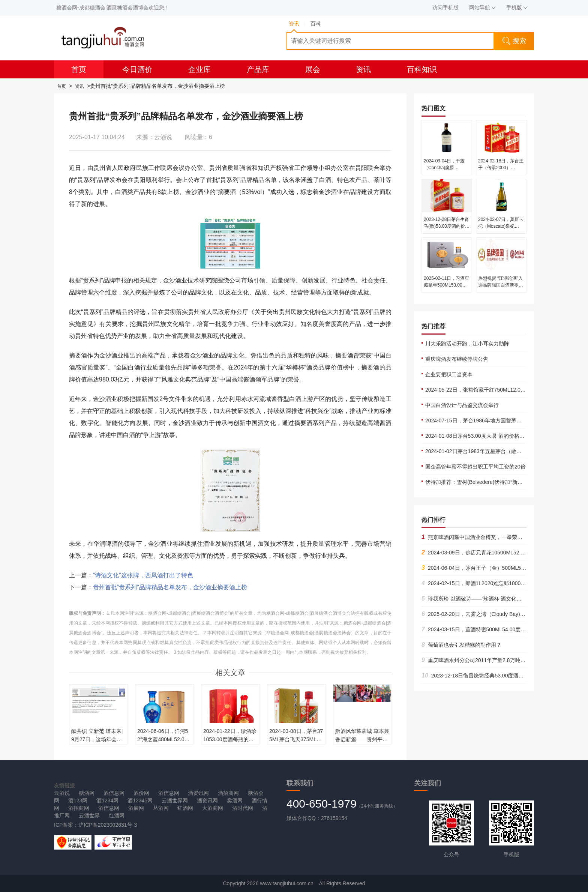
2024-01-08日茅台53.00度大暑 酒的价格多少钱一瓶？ (488, 436)
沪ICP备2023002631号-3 (108, 825)
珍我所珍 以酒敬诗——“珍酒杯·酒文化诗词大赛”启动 (486, 599)
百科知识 (422, 69)
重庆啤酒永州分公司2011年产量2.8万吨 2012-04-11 (485, 660)
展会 (313, 69)
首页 (79, 69)
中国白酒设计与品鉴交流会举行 (462, 405)
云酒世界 (89, 815)
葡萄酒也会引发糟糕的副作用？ (461, 645)
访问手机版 (445, 8)
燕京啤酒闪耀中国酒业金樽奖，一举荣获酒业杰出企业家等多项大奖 (503, 537)
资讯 (363, 69)
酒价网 (141, 793)
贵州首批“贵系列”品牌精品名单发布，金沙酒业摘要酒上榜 (170, 587)
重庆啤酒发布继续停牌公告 (457, 359)
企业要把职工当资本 (449, 374)
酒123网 (78, 800)
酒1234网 (107, 800)
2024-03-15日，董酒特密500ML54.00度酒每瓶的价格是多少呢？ (500, 629)
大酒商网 (213, 808)
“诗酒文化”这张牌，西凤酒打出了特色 (143, 575)
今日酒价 (137, 69)
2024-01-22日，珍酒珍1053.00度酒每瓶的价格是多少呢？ (230, 739)
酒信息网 (114, 793)
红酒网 (185, 808)
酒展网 (136, 808)
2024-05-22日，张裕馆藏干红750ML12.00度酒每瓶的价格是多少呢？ (506, 390)
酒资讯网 (198, 793)
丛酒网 (161, 808)
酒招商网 (228, 793)
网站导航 (482, 8)
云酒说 (62, 793)
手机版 (517, 8)
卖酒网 (235, 800)
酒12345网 (140, 800)
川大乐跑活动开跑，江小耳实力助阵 (467, 344)
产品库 (258, 69)
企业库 (199, 69)
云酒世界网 (175, 800)
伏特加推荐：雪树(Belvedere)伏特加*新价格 (477, 482)
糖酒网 (87, 793)
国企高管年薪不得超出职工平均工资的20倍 (475, 467)
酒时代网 (243, 808)
